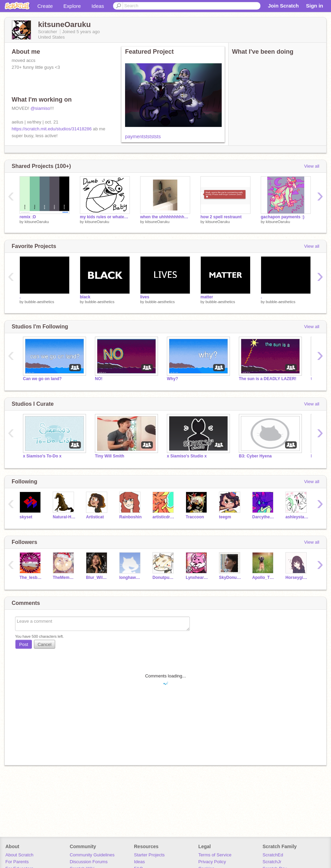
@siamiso (40, 108)
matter (207, 297)
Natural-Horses (64, 517)
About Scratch (20, 855)
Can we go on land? (42, 379)
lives (145, 297)
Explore (72, 6)
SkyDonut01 (230, 578)
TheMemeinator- (64, 578)
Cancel (45, 644)
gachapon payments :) (283, 217)
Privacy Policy (212, 862)
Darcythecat (264, 517)
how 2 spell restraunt (221, 217)
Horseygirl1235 (297, 578)
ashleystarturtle (297, 517)
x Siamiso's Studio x (187, 456)
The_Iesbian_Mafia (31, 578)
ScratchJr (272, 862)
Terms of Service (215, 855)
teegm (225, 517)
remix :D (28, 217)
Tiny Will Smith (110, 456)
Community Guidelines (92, 855)
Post (24, 644)
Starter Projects (149, 855)
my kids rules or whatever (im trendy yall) (105, 217)
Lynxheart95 (197, 578)
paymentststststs (143, 137)
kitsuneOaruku (37, 222)
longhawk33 (131, 578)
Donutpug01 (164, 578)
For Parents (17, 862)
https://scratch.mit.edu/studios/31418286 (52, 129)
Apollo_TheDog (264, 578)
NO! (99, 379)
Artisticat (95, 517)
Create (45, 6)
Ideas (98, 6)
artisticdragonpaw (164, 517)
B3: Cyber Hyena (255, 456)
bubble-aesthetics (39, 302)
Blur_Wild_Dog (97, 578)
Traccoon (195, 517)
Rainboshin (130, 517)
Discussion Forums (89, 862)
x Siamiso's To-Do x (42, 456)
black (85, 297)
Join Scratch (283, 6)
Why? (173, 379)
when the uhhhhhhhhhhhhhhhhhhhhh (165, 217)
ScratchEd (273, 855)
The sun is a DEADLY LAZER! (268, 379)
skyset (26, 517)
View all (312, 166)
